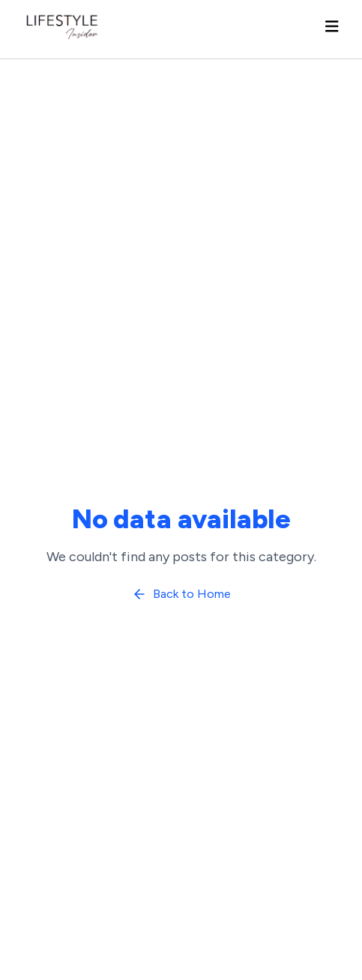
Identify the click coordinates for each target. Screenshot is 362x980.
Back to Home (181, 594)
